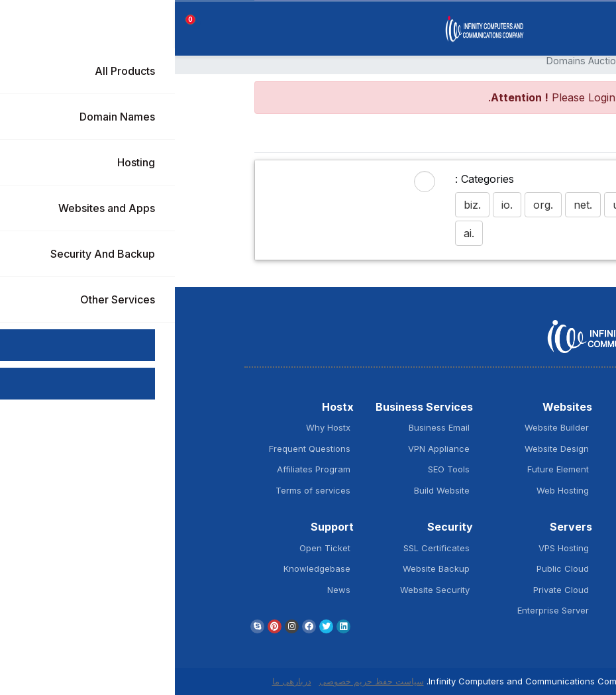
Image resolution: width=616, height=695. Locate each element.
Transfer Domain (498, 449)
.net (408, 205)
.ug (445, 205)
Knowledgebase (142, 568)
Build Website (267, 490)
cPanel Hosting (502, 610)
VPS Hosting (389, 548)
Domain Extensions (494, 469)
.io (332, 205)
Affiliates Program (139, 469)
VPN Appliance (264, 449)
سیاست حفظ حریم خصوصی (197, 681)
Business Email (264, 427)
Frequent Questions (135, 449)
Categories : (310, 179)
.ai (294, 233)
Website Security (260, 590)
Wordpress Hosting (494, 548)
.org (368, 205)
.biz (297, 205)
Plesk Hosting (505, 590)
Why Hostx (153, 427)
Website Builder (382, 427)
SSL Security (507, 490)
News (164, 590)
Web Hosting (388, 490)
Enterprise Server (378, 610)
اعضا (527, 61)
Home (484, 138)
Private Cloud (386, 590)
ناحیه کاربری (485, 61)
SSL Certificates (262, 548)
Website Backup (261, 568)
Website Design (382, 449)
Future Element (383, 469)
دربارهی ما (117, 681)
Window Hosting (499, 568)
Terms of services (138, 490)
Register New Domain (489, 427)
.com (486, 205)
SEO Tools (274, 469)
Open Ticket (150, 548)
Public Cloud (388, 568)
